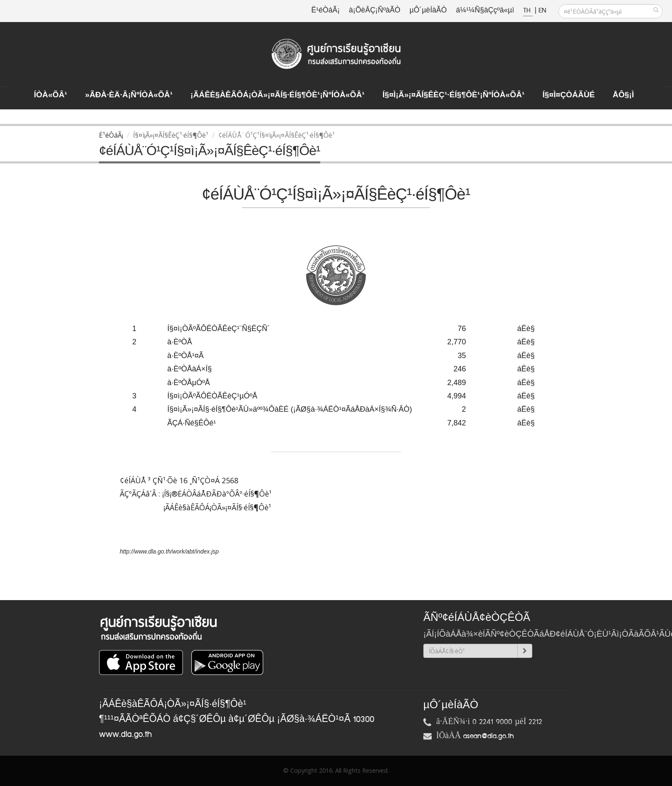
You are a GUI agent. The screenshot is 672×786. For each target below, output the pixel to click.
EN (542, 11)
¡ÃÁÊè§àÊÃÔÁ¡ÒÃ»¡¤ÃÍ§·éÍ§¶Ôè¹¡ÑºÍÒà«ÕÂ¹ (278, 95)
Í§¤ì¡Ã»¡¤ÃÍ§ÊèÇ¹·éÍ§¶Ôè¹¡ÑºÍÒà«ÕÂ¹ (454, 95)
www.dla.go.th (125, 734)
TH (528, 11)
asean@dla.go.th (489, 736)
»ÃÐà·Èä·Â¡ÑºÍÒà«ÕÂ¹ (129, 95)
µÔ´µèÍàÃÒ (428, 11)
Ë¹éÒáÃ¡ (326, 11)
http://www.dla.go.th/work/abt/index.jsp (169, 551)
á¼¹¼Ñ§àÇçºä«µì (485, 11)
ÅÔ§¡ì (623, 95)
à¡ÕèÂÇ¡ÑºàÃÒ (375, 11)
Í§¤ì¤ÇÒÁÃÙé (568, 95)
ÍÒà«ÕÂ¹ (51, 95)
